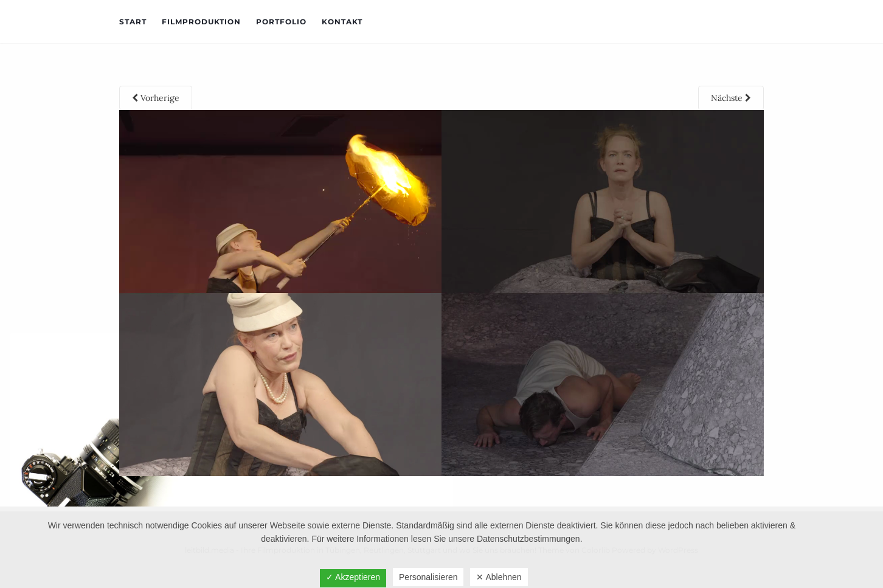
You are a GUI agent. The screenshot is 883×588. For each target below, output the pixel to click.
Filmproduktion (201, 22)
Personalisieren (428, 577)
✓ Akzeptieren (353, 577)
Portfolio (281, 22)
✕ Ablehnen (499, 577)
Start (133, 22)
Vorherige (156, 98)
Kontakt (342, 22)
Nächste (731, 98)
